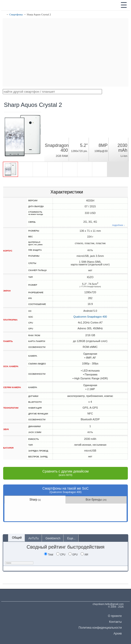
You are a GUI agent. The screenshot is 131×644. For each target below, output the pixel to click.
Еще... (71, 538)
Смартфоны (16, 14)
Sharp (35, 500)
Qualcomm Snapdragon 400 (90, 317)
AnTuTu (34, 538)
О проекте (115, 616)
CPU (61, 555)
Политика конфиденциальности (100, 628)
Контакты (115, 622)
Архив (118, 634)
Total (49, 555)
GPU (73, 555)
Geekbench (53, 538)
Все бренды (96, 500)
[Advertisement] (65, 52)
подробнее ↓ (119, 225)
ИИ (84, 555)
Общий (17, 538)
